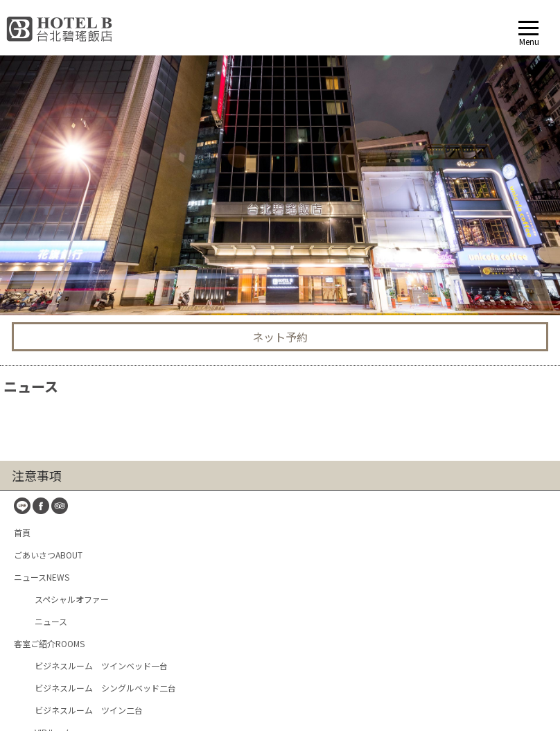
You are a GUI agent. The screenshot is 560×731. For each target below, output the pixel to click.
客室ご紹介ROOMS (49, 328)
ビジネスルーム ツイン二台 (89, 395)
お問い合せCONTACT (53, 505)
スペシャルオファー (72, 284)
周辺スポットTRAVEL (53, 483)
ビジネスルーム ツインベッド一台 (101, 350)
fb (41, 191)
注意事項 (37, 160)
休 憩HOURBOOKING (53, 550)
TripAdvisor (60, 191)
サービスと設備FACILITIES (62, 439)
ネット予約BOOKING (53, 528)
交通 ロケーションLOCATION (68, 461)
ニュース (51, 306)
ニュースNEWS (42, 262)
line (22, 191)
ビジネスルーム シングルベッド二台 (105, 372)
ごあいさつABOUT (48, 239)
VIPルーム (53, 417)
